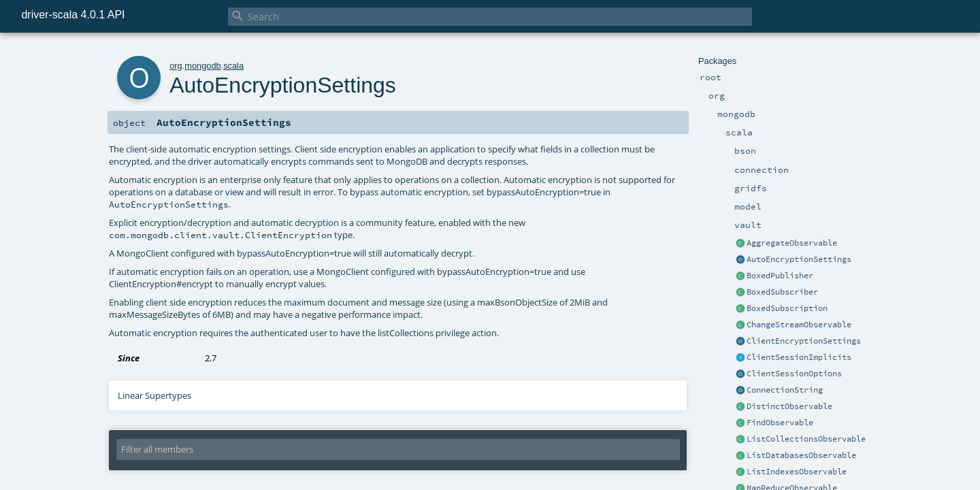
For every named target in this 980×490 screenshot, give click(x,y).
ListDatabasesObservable (801, 455)
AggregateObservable (792, 243)
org (176, 66)
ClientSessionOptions (794, 374)
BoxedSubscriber (782, 292)
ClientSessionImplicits (799, 357)
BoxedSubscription (787, 308)
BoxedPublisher (780, 276)
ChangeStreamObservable (799, 325)
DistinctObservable (789, 406)
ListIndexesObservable (797, 472)
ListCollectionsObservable (806, 439)
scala (233, 66)
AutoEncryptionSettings (799, 259)
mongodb (202, 66)
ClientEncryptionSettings (804, 341)
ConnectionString (785, 390)
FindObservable (780, 423)
